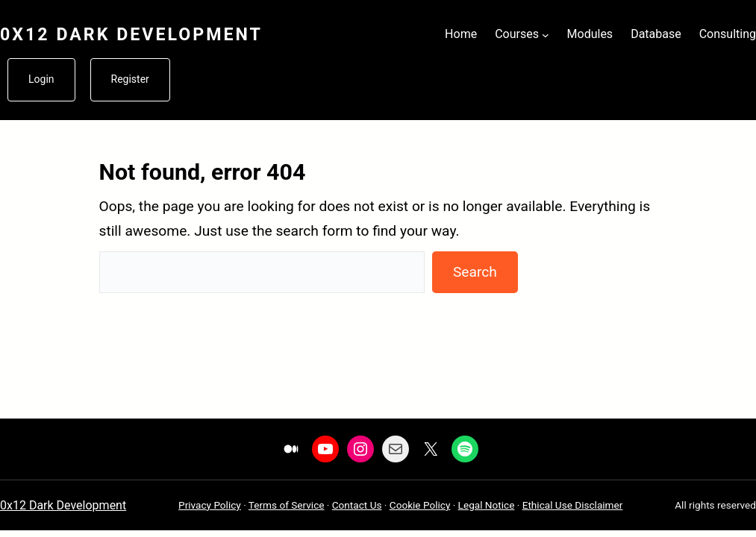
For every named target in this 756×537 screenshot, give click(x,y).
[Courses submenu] (546, 34)
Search (475, 272)
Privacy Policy (210, 505)
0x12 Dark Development (131, 34)
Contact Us (357, 505)
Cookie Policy (420, 505)
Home (461, 34)
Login (41, 79)
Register (130, 79)
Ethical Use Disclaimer (573, 505)
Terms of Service (287, 505)
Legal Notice (487, 505)
